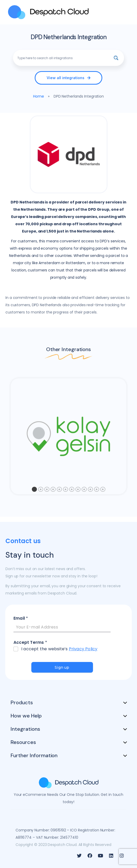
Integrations (25, 729)
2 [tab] (41, 491)
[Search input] (62, 58)
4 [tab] (53, 491)
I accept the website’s (59, 649)
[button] (68, 78)
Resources (23, 742)
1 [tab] (34, 491)
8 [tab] (78, 491)
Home (39, 96)
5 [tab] (59, 491)
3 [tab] (47, 491)
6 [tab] (66, 491)
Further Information (34, 755)
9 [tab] (84, 491)
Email (21, 618)
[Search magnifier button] (116, 58)
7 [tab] (72, 491)
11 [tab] (97, 491)
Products (22, 702)
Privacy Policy (83, 649)
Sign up (62, 667)
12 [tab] (103, 491)
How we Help (26, 716)
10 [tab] (90, 491)
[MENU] (125, 12)
